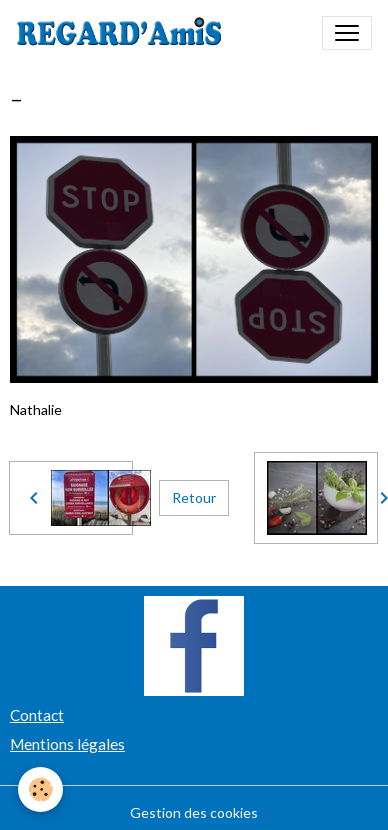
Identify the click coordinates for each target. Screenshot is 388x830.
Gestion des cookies (194, 812)
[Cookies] (40, 789)
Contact (37, 715)
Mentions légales (67, 744)
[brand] (123, 33)
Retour (194, 497)
